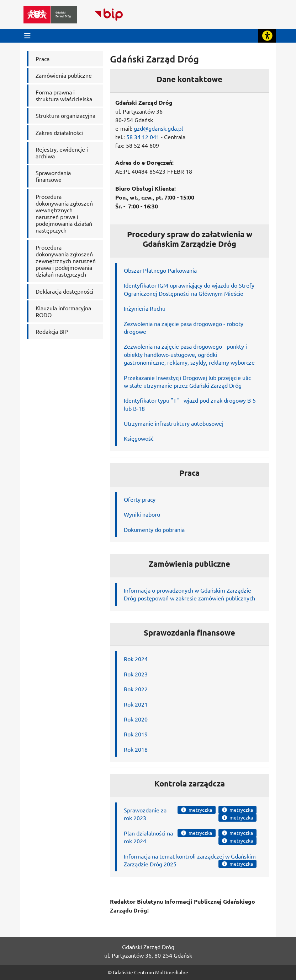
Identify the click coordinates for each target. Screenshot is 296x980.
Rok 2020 (136, 719)
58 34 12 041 (143, 137)
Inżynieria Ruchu (145, 308)
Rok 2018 (136, 749)
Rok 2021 (136, 704)
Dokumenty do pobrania (154, 529)
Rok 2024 (136, 659)
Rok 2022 (136, 689)
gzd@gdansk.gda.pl (158, 128)
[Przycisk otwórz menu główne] (27, 36)
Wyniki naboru (142, 514)
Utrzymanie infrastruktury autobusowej (174, 423)
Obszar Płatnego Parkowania (160, 270)
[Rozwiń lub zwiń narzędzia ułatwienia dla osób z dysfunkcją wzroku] (267, 36)
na (170, 833)
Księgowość (139, 438)
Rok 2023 (136, 674)
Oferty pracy (140, 499)
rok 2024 (135, 841)
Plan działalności (145, 833)
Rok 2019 (136, 734)
